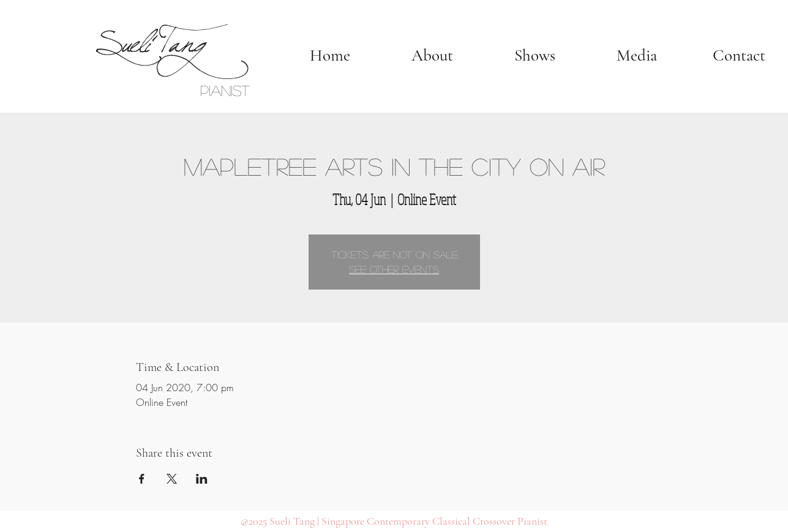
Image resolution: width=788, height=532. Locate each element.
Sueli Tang (148, 38)
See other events (394, 269)
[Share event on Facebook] (142, 479)
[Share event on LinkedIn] (202, 479)
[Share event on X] (172, 479)
